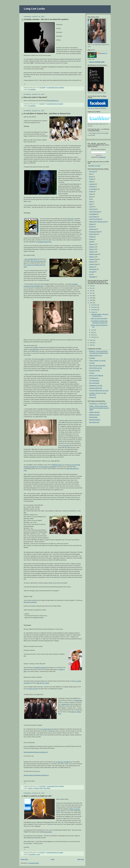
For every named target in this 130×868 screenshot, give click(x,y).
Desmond (92, 187)
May (93, 332)
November (94, 307)
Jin (90, 199)
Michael (91, 224)
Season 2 (92, 247)
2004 (91, 345)
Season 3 (92, 249)
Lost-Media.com (94, 378)
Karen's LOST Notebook (96, 376)
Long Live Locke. (35, 9)
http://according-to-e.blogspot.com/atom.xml (36, 775)
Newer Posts (24, 859)
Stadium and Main (94, 412)
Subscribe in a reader (94, 166)
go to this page (65, 446)
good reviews (48, 832)
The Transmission (94, 381)
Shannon (92, 267)
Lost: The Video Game (31, 259)
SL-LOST (92, 363)
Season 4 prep (38, 788)
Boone (91, 177)
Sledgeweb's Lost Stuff (96, 386)
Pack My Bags (93, 417)
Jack (91, 197)
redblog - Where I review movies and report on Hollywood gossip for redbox (99, 408)
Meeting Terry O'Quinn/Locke (98, 222)
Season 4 (92, 252)
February (94, 337)
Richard (91, 237)
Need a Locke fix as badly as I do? (38, 796)
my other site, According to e (64, 762)
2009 (91, 298)
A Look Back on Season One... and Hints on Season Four (47, 114)
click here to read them (30, 602)
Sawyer (91, 239)
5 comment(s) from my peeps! (55, 786)
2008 (91, 300)
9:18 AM (42, 104)
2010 (91, 296)
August (93, 312)
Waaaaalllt (92, 277)
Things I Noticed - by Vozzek (97, 361)
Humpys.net (93, 397)
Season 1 (31, 788)
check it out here (33, 689)
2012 (91, 291)
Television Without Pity (96, 388)
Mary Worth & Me (94, 422)
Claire (91, 182)
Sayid (91, 242)
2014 (91, 286)
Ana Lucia (92, 172)
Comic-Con (70, 219)
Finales (91, 192)
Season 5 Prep (93, 259)
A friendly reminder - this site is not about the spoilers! (46, 19)
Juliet (91, 202)
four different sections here (44, 242)
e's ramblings (32, 89)
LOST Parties (93, 217)
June (93, 330)
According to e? (54, 101)
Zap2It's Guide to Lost (96, 355)
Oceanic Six (93, 229)
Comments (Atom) (34, 863)
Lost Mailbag (93, 214)
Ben (90, 174)
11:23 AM (42, 786)
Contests (92, 184)
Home (53, 859)
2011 (91, 293)
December (94, 305)
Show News (47, 788)
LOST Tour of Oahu (95, 219)
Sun (90, 274)
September (95, 310)
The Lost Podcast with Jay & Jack (99, 391)
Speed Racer (78, 700)
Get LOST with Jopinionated (97, 366)
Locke (38, 854)
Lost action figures (46, 729)
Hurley (91, 194)
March (93, 335)
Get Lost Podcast (94, 383)
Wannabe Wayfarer (95, 420)
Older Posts (81, 859)
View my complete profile (97, 62)
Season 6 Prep (93, 264)
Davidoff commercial (41, 668)
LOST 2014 (93, 209)
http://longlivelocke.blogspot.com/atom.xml (36, 752)
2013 (91, 288)
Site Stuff (92, 272)
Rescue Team (93, 234)
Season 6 (92, 262)
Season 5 (92, 257)
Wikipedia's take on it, (58, 465)
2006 (91, 340)
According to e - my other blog (98, 404)
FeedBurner (102, 157)
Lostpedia (92, 358)
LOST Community (94, 212)
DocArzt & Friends (94, 371)
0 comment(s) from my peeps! (55, 88)
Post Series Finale (94, 232)
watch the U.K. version (43, 683)
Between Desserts (94, 415)
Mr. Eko (91, 227)
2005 (91, 343)
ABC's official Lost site (96, 368)
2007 (91, 303)
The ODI (92, 373)
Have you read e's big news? (35, 97)
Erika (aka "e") (103, 53)
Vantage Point (65, 704)
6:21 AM (42, 853)
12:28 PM (42, 88)
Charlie (91, 179)
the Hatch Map (34, 349)
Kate (91, 204)
